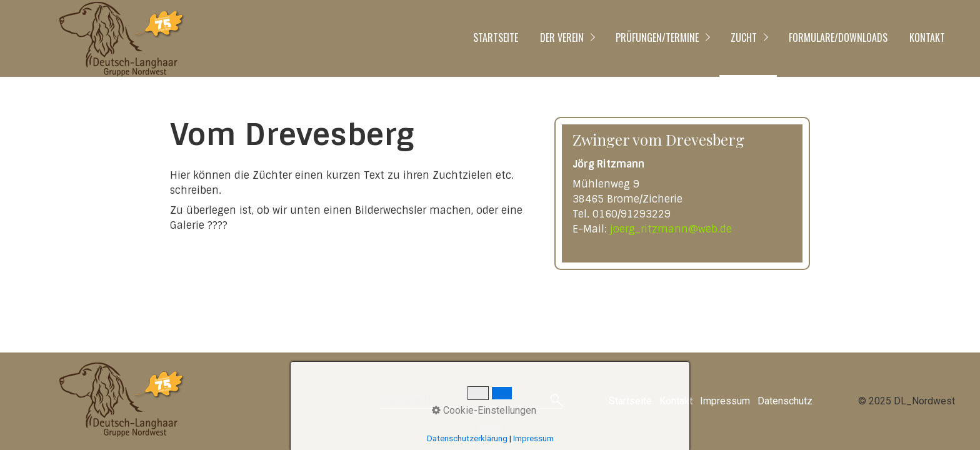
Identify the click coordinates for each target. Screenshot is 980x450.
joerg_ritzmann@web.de (669, 229)
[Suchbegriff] (472, 402)
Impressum (725, 401)
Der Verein (562, 37)
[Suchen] (557, 401)
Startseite (496, 37)
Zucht (744, 37)
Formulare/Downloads (838, 37)
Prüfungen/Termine (657, 37)
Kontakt (927, 37)
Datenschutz (785, 401)
